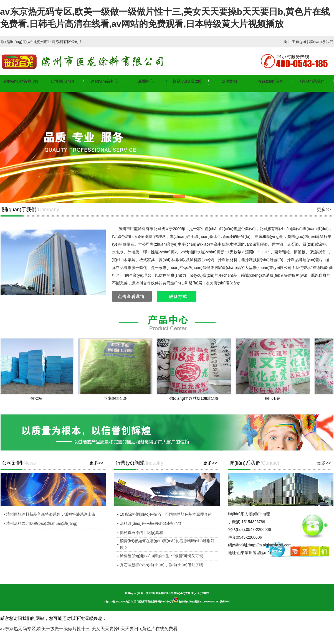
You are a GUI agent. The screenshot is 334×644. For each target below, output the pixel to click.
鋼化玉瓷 (274, 398)
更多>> (324, 209)
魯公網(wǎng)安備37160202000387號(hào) (201, 602)
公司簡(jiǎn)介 (63, 81)
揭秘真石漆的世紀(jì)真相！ (143, 533)
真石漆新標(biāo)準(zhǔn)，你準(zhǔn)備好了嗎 (161, 565)
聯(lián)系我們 (321, 42)
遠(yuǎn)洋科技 (200, 593)
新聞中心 (146, 81)
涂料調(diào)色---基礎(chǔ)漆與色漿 (151, 523)
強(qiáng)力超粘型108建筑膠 (195, 398)
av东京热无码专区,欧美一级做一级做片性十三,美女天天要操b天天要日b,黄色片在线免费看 (89, 629)
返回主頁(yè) (295, 42)
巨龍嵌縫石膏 (117, 398)
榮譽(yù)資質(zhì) (188, 81)
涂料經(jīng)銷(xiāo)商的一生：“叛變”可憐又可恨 (161, 556)
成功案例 (229, 81)
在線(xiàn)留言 (271, 81)
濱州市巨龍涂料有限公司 (159, 593)
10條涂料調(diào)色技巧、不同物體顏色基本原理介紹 (166, 514)
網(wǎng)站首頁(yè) (21, 81)
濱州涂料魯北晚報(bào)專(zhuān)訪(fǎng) (42, 523)
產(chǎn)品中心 (104, 81)
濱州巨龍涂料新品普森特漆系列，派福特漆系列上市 (51, 514)
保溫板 (38, 398)
